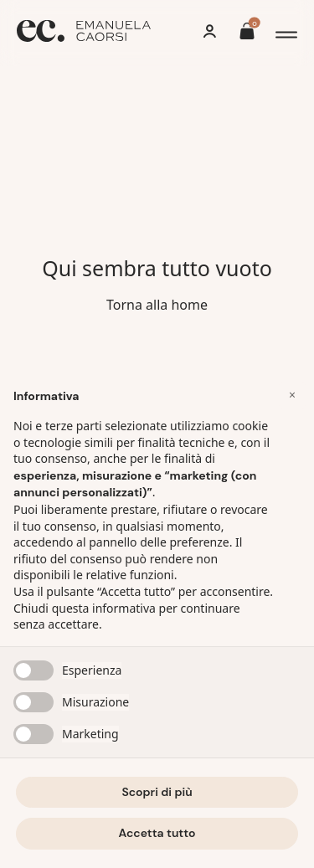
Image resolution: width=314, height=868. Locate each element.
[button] (292, 395)
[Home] (84, 33)
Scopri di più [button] (157, 792)
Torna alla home (157, 305)
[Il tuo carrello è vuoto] (247, 33)
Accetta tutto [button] (157, 833)
